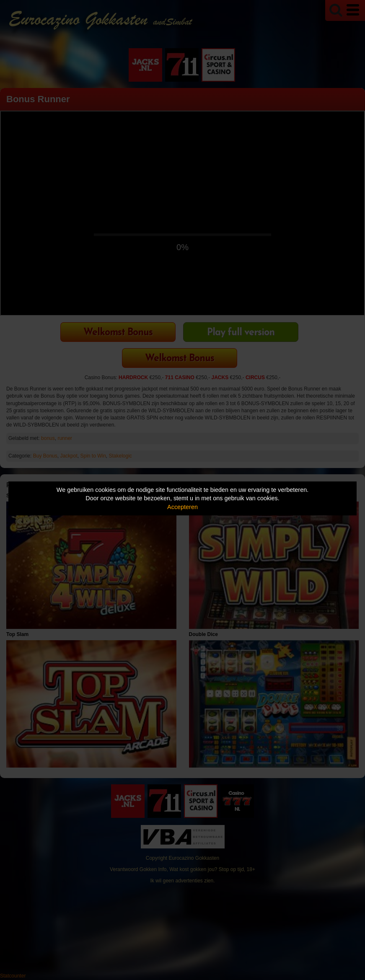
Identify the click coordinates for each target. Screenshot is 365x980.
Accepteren (182, 507)
